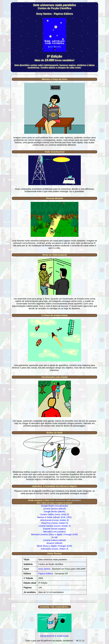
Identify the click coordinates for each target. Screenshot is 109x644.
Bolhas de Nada (54, 433)
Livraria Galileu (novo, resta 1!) (54, 514)
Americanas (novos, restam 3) (55, 520)
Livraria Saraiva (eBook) (55, 509)
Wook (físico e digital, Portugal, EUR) (54, 546)
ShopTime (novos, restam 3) (54, 523)
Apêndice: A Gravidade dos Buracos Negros (54, 486)
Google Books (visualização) (54, 506)
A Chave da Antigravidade (54, 315)
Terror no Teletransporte (54, 255)
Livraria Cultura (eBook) (54, 540)
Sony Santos (44, 569)
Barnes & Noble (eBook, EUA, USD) (54, 517)
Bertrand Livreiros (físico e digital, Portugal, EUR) (55, 534)
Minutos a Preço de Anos (54, 79)
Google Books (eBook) (54, 512)
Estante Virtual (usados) (54, 529)
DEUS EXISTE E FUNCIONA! (55, 636)
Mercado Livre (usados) (54, 532)
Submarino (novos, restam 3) (54, 549)
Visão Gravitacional (55, 152)
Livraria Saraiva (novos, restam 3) (54, 526)
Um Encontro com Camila (54, 377)
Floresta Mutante (54, 198)
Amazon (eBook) (55, 543)
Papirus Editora (46, 574)
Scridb (55, 537)
